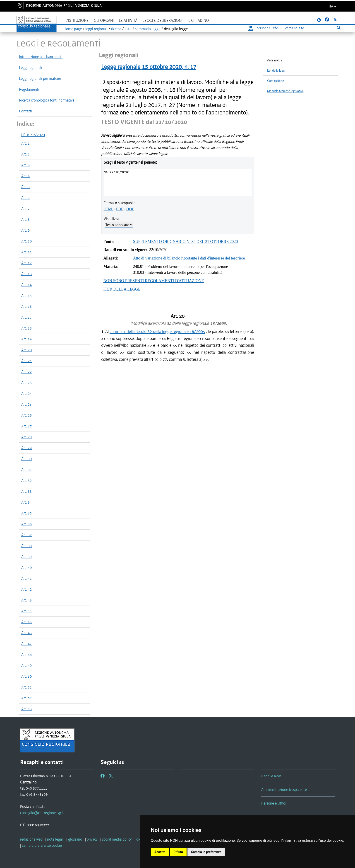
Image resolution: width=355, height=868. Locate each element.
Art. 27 (26, 426)
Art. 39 (26, 557)
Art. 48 (26, 655)
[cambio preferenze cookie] (42, 845)
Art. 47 (26, 644)
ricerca (116, 29)
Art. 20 (26, 350)
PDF (120, 209)
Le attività (128, 21)
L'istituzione (77, 21)
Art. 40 (26, 567)
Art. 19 (26, 339)
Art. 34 (26, 502)
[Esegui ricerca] (339, 28)
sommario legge (148, 29)
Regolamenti (29, 89)
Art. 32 (26, 480)
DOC (130, 209)
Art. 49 (26, 665)
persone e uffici (263, 28)
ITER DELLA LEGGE (122, 289)
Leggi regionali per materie (40, 78)
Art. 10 (26, 241)
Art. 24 (26, 393)
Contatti (26, 111)
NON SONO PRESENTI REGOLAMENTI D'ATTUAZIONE (154, 281)
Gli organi (104, 21)
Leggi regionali (31, 68)
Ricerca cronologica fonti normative (47, 100)
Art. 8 (25, 219)
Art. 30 (26, 459)
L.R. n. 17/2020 (33, 135)
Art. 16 (26, 306)
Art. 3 (25, 165)
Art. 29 (26, 448)
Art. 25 (26, 404)
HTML (108, 209)
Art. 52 (26, 698)
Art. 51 (26, 687)
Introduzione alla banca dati (41, 57)
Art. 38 (26, 546)
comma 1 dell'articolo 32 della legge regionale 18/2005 (157, 331)
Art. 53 (26, 709)
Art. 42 (26, 589)
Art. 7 (25, 209)
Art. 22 (26, 372)
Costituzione (276, 81)
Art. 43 (26, 600)
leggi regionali (96, 29)
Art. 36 (26, 524)
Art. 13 (26, 274)
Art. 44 (26, 611)
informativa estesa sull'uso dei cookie (313, 840)
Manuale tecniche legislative (285, 91)
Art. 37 (26, 535)
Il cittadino (198, 21)
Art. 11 (26, 252)
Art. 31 (26, 470)
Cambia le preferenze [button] (206, 852)
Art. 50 (26, 676)
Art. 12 (26, 263)
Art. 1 (25, 143)
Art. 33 (26, 491)
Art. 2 (25, 154)
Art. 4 (25, 176)
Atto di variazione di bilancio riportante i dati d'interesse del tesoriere (189, 258)
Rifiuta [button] (178, 852)
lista (128, 29)
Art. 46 (26, 633)
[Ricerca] (308, 28)
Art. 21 (26, 361)
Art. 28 (26, 437)
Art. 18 (26, 328)
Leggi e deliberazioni (162, 21)
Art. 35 (26, 513)
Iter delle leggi (276, 71)
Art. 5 (25, 187)
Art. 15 (26, 296)
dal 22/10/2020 (116, 172)
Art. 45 (26, 622)
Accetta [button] (160, 852)
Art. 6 (25, 198)
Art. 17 (26, 317)
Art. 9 (25, 230)
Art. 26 (26, 415)
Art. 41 (26, 578)
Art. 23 (26, 383)
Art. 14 (26, 285)
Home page (73, 29)
